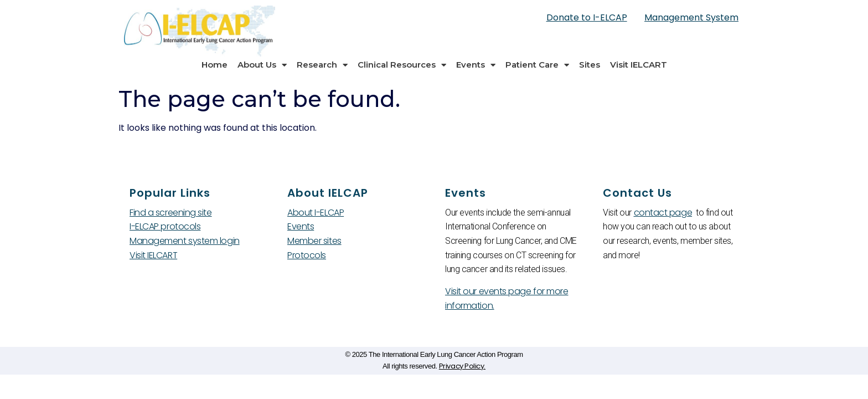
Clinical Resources (402, 65)
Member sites (314, 241)
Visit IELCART (639, 65)
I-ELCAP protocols (165, 226)
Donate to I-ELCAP (587, 17)
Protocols (307, 255)
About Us (262, 65)
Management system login (185, 241)
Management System (691, 17)
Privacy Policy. (462, 366)
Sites (590, 65)
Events (476, 65)
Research (322, 65)
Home (215, 65)
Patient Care (537, 65)
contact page (663, 213)
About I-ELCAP (316, 213)
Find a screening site (171, 213)
